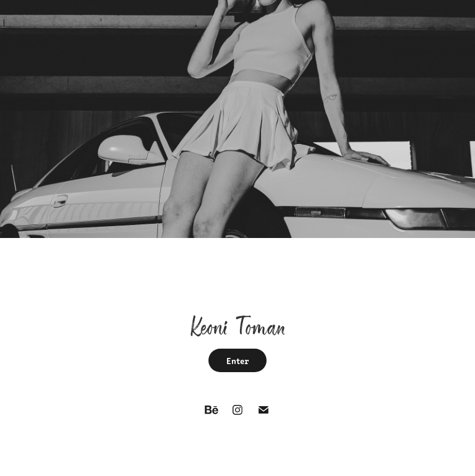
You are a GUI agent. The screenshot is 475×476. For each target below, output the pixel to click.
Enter (237, 360)
